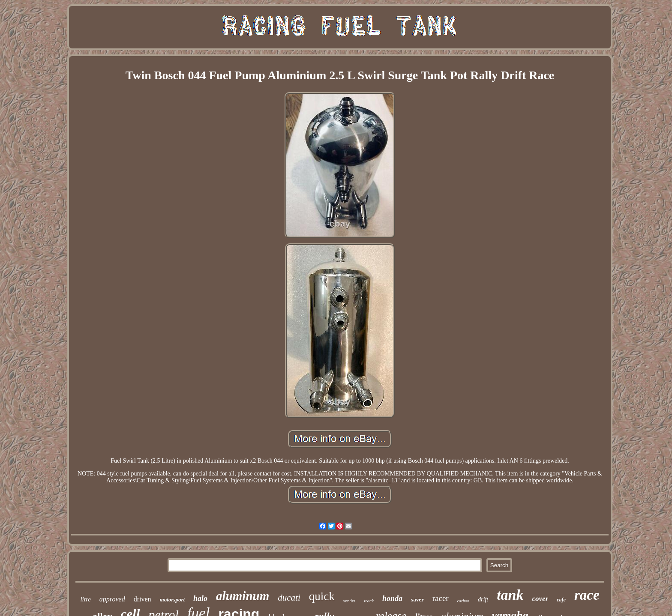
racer (441, 598)
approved (112, 599)
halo (200, 598)
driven (142, 599)
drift (483, 600)
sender (349, 601)
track (369, 601)
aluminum (243, 596)
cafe (561, 600)
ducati (289, 598)
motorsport (172, 600)
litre (85, 599)
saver (417, 600)
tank (510, 595)
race (587, 595)
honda (392, 598)
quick (322, 596)
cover (540, 599)
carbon (463, 601)
